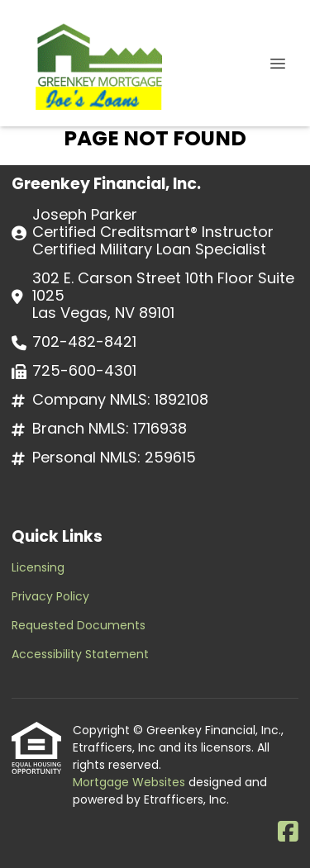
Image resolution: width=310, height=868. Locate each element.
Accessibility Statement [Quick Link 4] (80, 654)
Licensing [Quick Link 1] (38, 567)
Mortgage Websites (131, 782)
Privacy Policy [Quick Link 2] (50, 596)
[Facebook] (288, 832)
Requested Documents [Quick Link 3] (79, 625)
